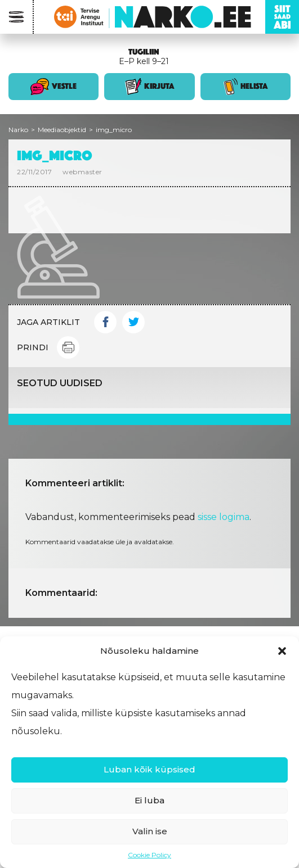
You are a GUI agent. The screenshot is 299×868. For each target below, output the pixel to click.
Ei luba (149, 800)
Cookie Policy (149, 855)
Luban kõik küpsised (149, 769)
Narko (18, 130)
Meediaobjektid (62, 130)
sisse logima (224, 517)
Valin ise (150, 831)
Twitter (133, 322)
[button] (282, 651)
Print (68, 347)
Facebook (105, 322)
